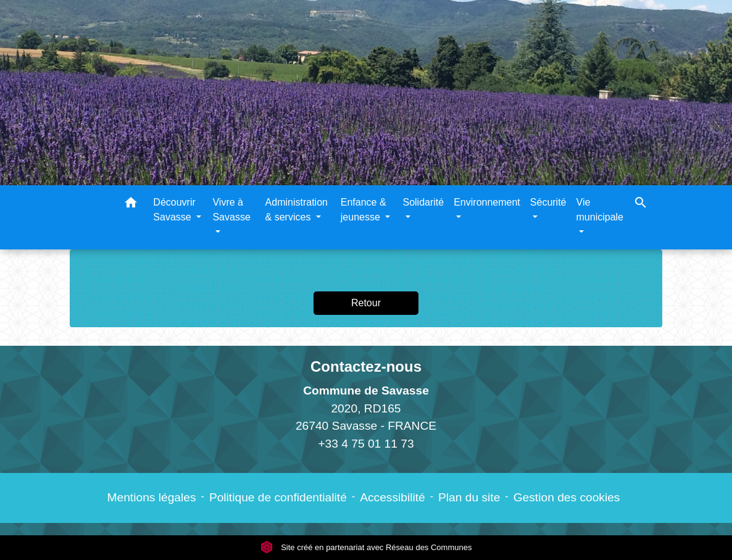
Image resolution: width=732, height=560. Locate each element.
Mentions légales (152, 497)
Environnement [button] (487, 202)
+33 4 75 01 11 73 (366, 444)
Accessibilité (393, 497)
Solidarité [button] (423, 202)
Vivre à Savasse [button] (231, 210)
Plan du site (469, 497)
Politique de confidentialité (278, 497)
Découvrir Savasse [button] (174, 210)
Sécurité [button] (548, 202)
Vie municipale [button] (600, 210)
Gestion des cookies (567, 497)
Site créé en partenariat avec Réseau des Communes (366, 547)
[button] (131, 205)
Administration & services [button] (297, 210)
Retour (366, 303)
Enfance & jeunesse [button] (364, 210)
